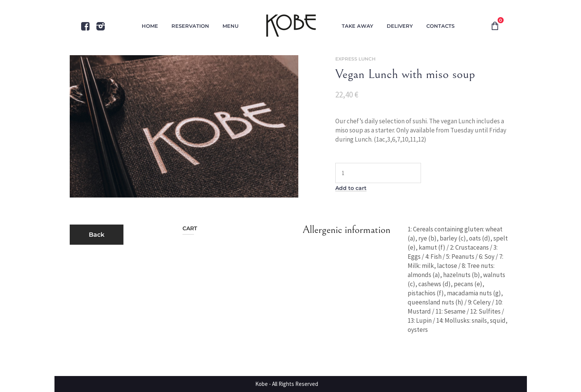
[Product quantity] (378, 173)
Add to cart (351, 188)
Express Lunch (355, 59)
